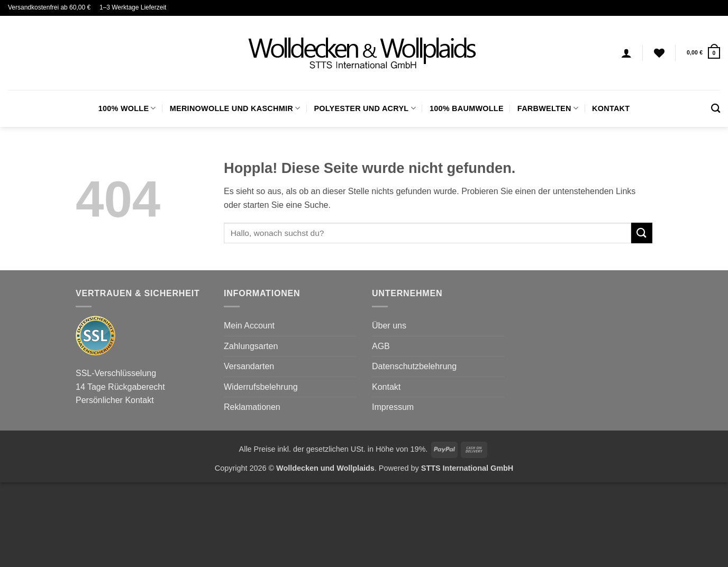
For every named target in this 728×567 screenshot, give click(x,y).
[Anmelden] (626, 53)
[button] (703, 53)
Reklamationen (252, 407)
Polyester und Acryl (365, 108)
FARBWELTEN (548, 108)
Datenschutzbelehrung (414, 366)
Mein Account (249, 326)
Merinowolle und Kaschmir (235, 108)
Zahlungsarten (251, 346)
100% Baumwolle (467, 108)
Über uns (389, 326)
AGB (381, 346)
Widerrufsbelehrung (261, 387)
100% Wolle (127, 108)
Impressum (393, 407)
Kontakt (611, 108)
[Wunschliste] (659, 53)
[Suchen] (716, 109)
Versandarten (249, 366)
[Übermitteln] (642, 233)
